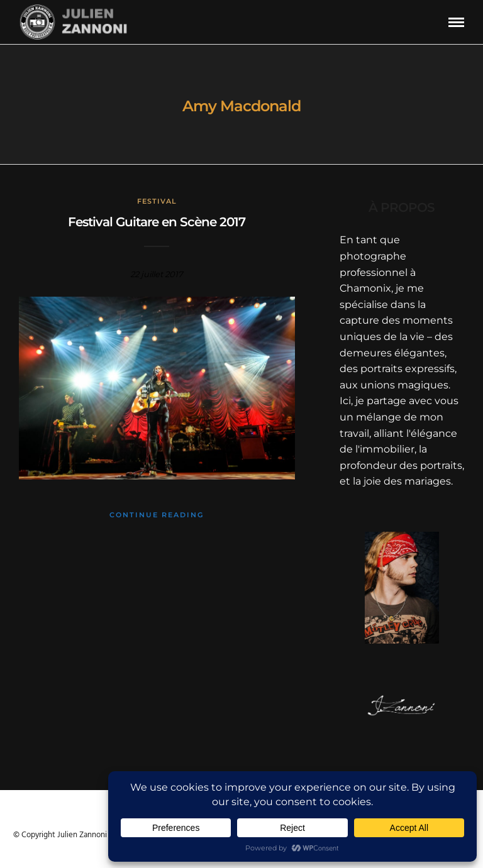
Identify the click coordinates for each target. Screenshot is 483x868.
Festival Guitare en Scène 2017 (157, 222)
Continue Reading (157, 515)
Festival (157, 201)
